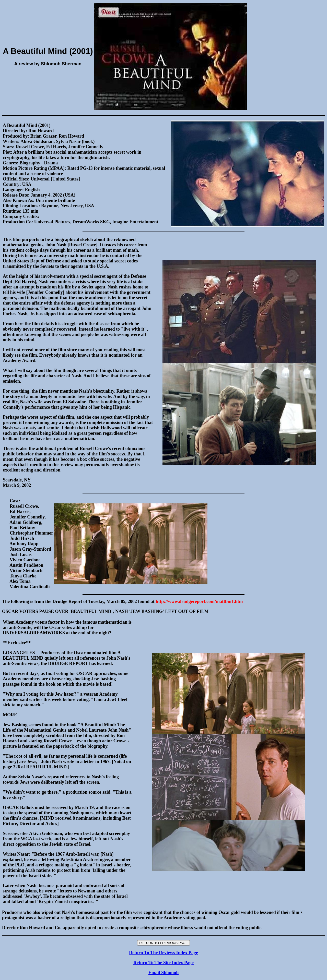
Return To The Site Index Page (163, 963)
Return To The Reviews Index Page (163, 953)
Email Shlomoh (164, 973)
